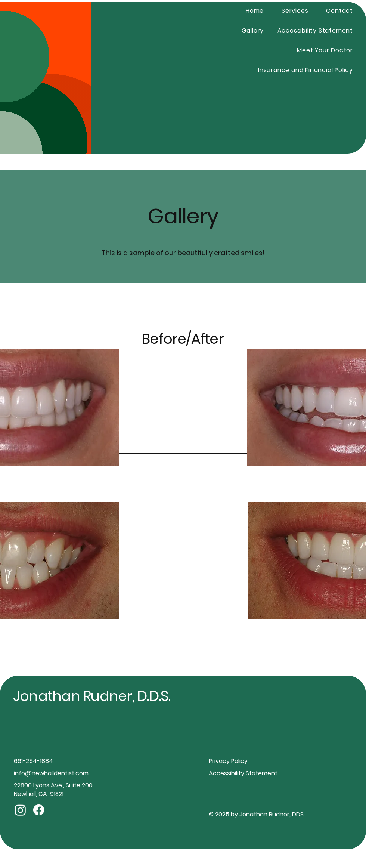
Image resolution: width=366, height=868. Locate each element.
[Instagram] (20, 810)
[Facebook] (39, 810)
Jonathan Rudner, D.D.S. (92, 696)
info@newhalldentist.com (51, 773)
